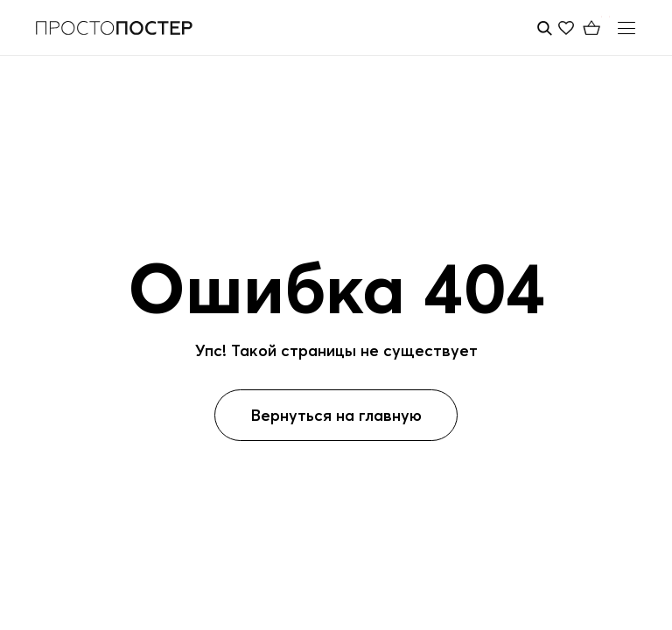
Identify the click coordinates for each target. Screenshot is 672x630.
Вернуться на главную (336, 415)
